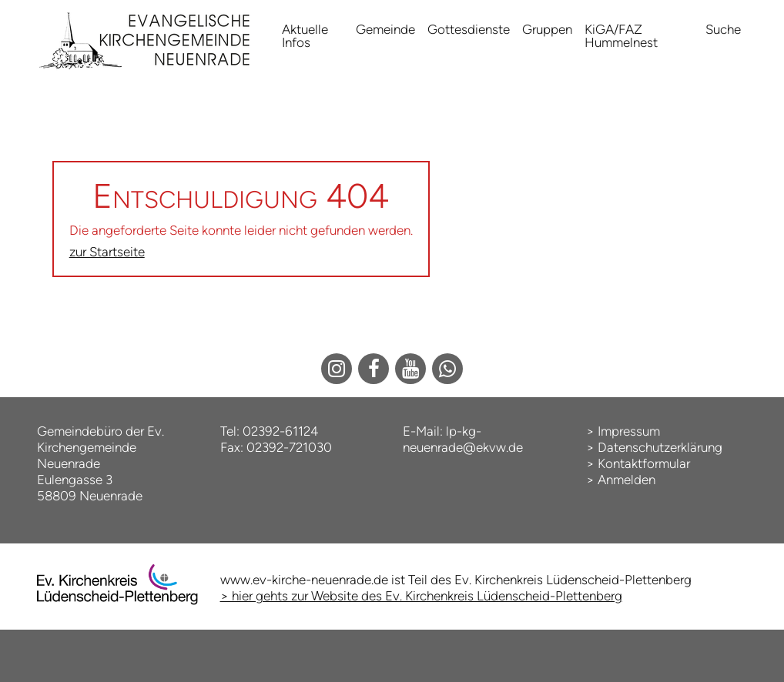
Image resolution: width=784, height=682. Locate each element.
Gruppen (547, 29)
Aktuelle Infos (305, 36)
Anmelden (627, 480)
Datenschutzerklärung (660, 447)
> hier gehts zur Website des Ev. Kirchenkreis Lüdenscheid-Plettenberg (421, 596)
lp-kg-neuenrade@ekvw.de (463, 439)
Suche (723, 29)
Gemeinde (385, 29)
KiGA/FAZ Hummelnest (621, 36)
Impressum (629, 431)
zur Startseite (107, 252)
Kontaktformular (644, 463)
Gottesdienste (469, 29)
